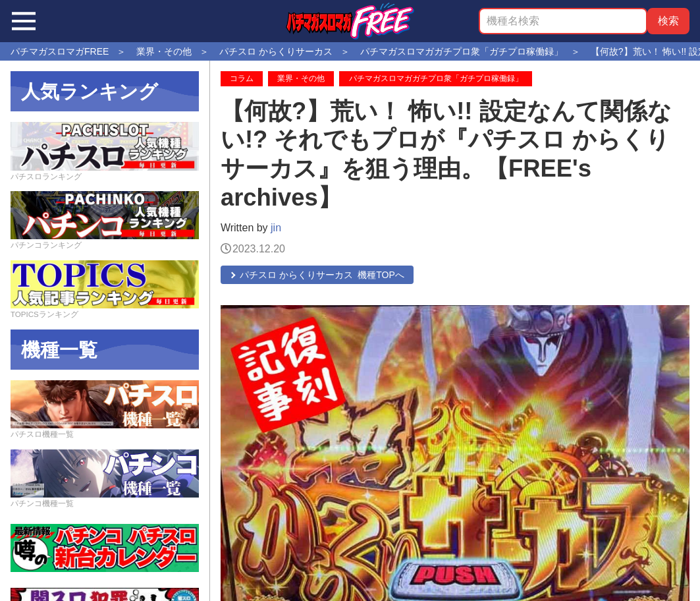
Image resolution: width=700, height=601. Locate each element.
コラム (242, 78)
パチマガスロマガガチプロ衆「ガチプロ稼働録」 (436, 78)
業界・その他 (301, 78)
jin (276, 228)
